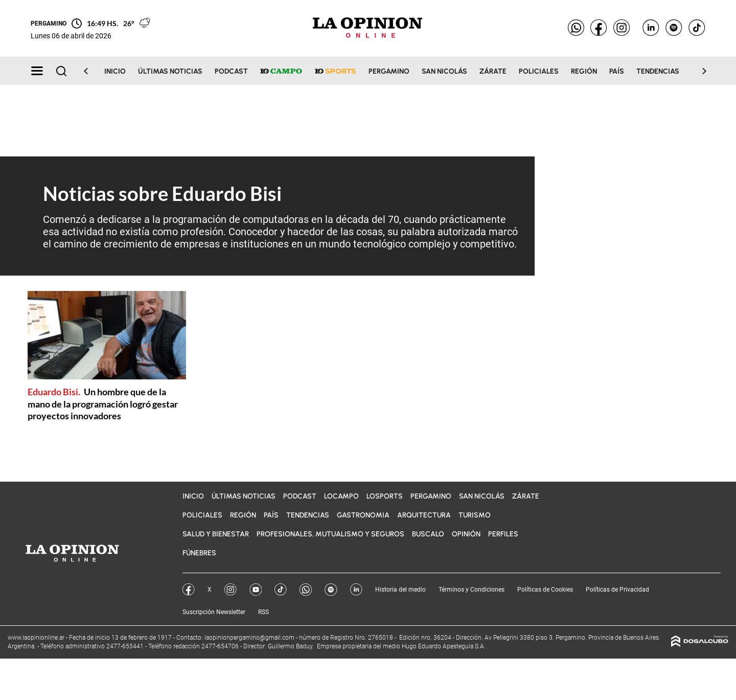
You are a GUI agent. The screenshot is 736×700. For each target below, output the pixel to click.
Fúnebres (199, 553)
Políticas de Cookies (545, 590)
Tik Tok (281, 590)
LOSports (385, 496)
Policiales (539, 71)
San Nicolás (444, 71)
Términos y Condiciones (471, 590)
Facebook (189, 590)
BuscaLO (428, 534)
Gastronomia (363, 515)
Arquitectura (424, 515)
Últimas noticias (170, 71)
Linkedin (356, 590)
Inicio (115, 71)
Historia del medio (400, 590)
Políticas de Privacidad (617, 590)
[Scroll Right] (698, 71)
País (617, 71)
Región (584, 71)
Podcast (231, 71)
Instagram (231, 590)
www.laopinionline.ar (37, 638)
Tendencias (658, 71)
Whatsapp (306, 590)
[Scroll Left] (92, 71)
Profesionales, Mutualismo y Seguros (330, 534)
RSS (263, 612)
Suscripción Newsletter (214, 612)
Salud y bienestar (216, 534)
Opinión (466, 534)
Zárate (493, 71)
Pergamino (389, 71)
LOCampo (341, 496)
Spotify (331, 590)
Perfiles (503, 534)
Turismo (475, 515)
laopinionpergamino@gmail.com (249, 638)
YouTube (256, 590)
